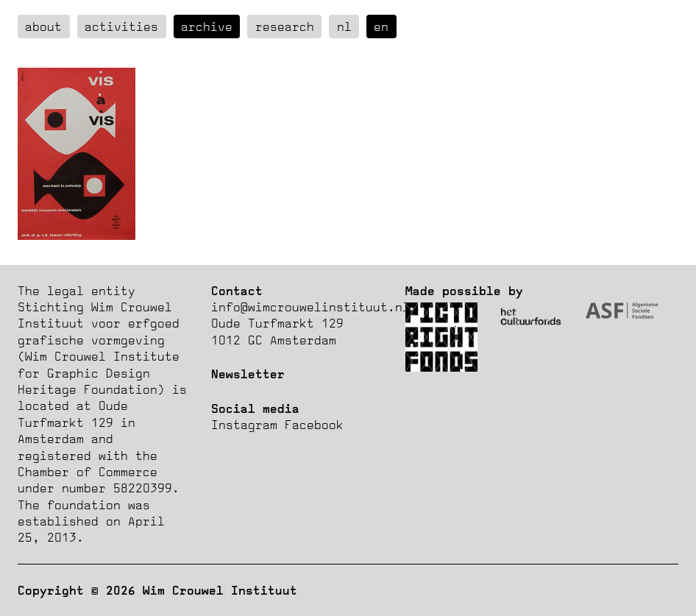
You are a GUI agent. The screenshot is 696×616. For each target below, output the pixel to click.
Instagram (244, 425)
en (381, 26)
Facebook (314, 425)
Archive (207, 26)
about (43, 26)
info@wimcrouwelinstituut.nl (310, 307)
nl (344, 26)
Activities (121, 26)
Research (285, 26)
